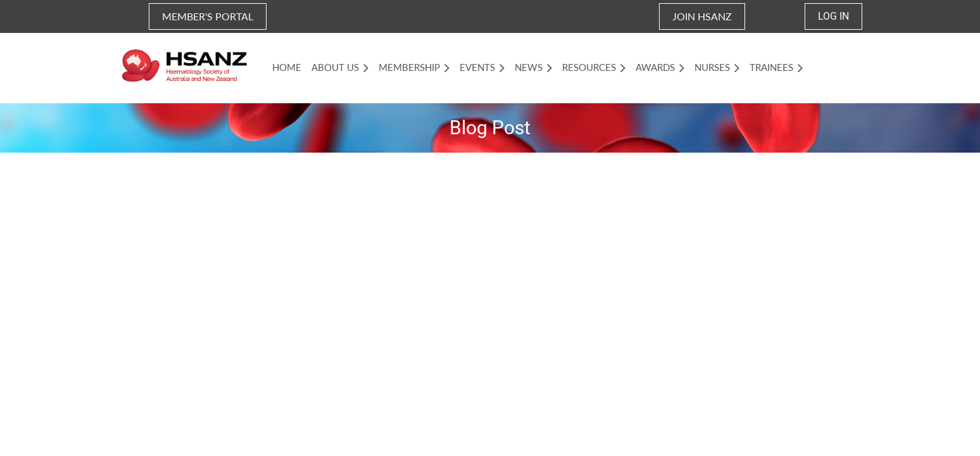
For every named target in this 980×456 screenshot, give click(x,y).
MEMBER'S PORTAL (208, 16)
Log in (833, 16)
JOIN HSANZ (702, 16)
